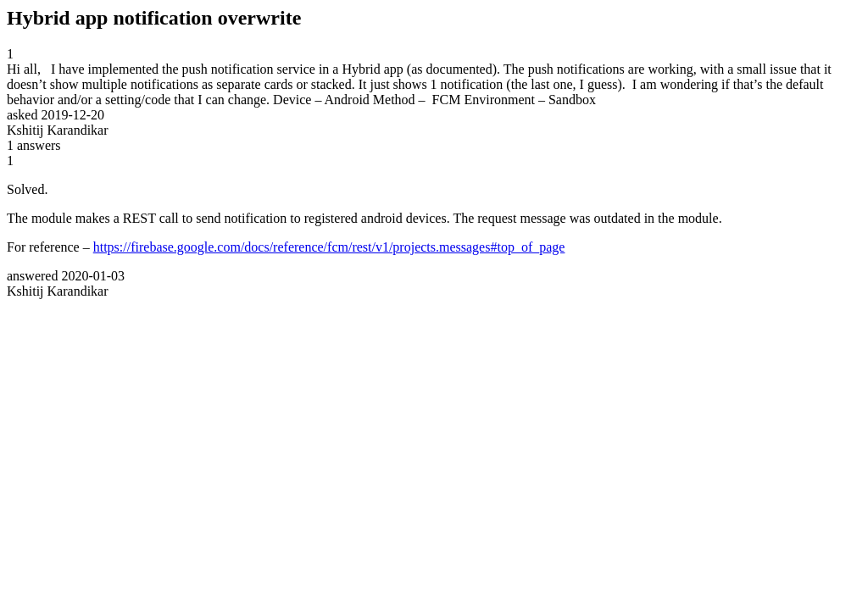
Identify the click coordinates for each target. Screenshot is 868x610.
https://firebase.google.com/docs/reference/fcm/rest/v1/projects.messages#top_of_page (329, 247)
